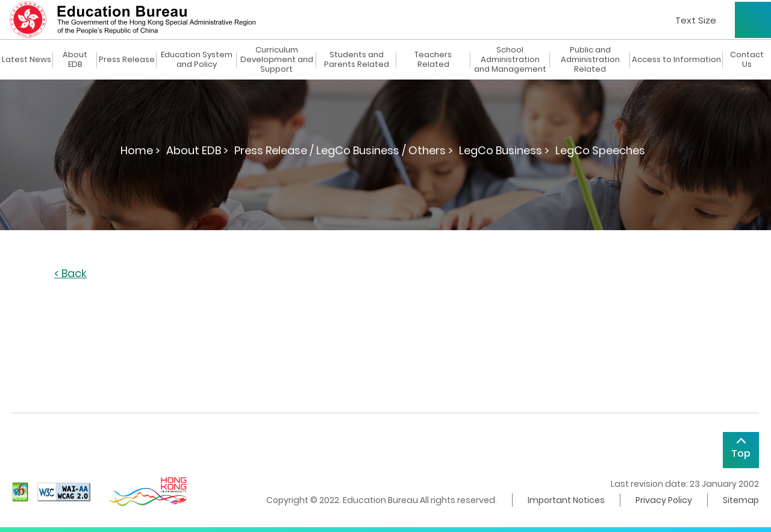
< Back (70, 274)
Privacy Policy (664, 500)
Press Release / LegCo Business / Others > (344, 150)
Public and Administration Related (590, 60)
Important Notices (566, 500)
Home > (140, 150)
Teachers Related (433, 60)
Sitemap (741, 500)
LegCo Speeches (600, 150)
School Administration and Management (510, 60)
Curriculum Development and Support (277, 60)
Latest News (27, 60)
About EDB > (197, 150)
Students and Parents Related (357, 60)
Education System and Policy (197, 60)
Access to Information (676, 60)
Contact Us (747, 60)
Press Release (127, 60)
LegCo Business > (504, 150)
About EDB (75, 60)
